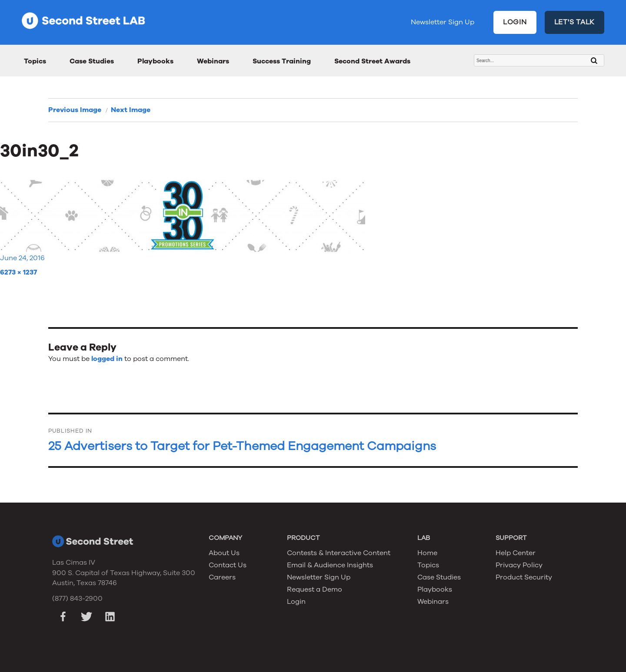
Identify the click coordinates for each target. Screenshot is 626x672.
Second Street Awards (372, 61)
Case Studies (92, 61)
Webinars (213, 61)
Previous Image (75, 110)
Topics (35, 61)
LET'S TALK (575, 22)
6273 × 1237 (18, 272)
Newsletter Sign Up (443, 22)
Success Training (282, 61)
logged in (107, 359)
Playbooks (155, 61)
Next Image (131, 110)
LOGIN (515, 22)
